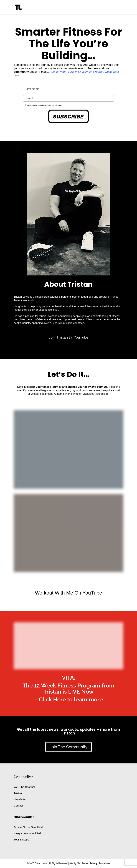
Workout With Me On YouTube (69, 593)
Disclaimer (105, 863)
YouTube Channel (24, 787)
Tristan (18, 793)
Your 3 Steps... (22, 839)
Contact (18, 806)
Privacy (94, 863)
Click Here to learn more (71, 699)
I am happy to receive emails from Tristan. (44, 105)
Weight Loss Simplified (27, 833)
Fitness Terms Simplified (28, 827)
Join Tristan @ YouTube (69, 337)
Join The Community (68, 747)
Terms (85, 863)
